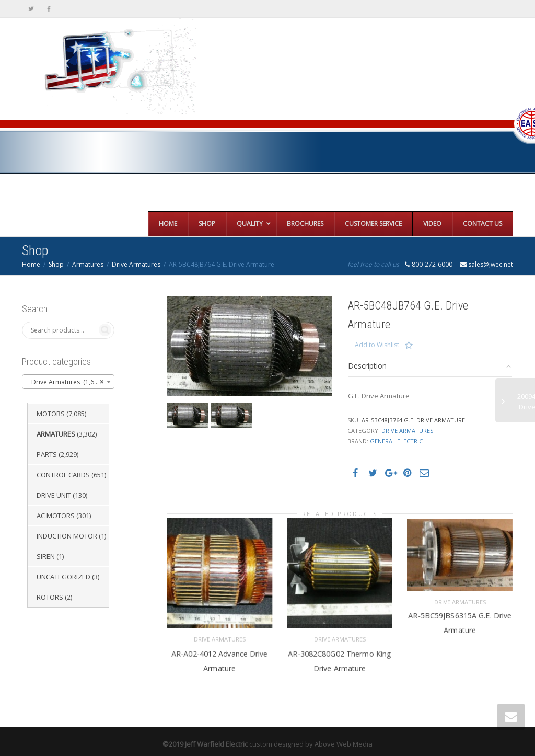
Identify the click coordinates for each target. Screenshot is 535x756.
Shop (56, 264)
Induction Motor (67, 536)
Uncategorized (63, 577)
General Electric (396, 441)
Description (367, 366)
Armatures (88, 264)
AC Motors (56, 516)
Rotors (50, 597)
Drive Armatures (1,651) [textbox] (65, 382)
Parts (47, 454)
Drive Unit (54, 495)
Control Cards (63, 475)
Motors (51, 414)
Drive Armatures (136, 264)
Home (31, 264)
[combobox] (68, 382)
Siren (46, 556)
